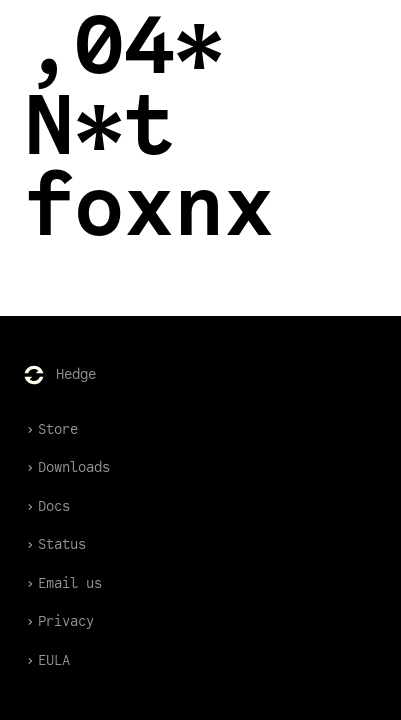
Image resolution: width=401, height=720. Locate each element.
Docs (47, 506)
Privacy (59, 621)
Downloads (67, 467)
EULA (47, 660)
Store (51, 429)
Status (55, 544)
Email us (63, 583)
